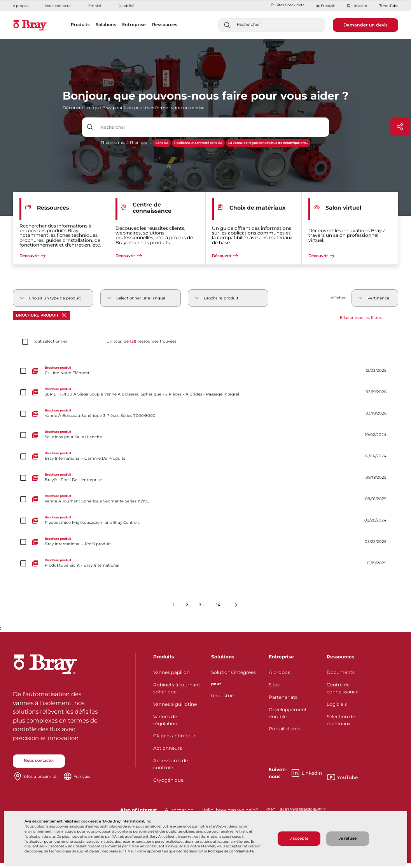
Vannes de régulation (165, 720)
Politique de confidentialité (231, 851)
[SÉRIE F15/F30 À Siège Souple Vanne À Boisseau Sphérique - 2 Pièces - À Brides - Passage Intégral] (205, 392)
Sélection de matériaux (341, 720)
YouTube (388, 6)
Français (328, 6)
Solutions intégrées (233, 672)
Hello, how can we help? (230, 810)
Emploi (94, 6)
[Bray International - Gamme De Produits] (205, 456)
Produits (164, 657)
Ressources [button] (165, 24)
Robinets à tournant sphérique (177, 688)
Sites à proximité (287, 5)
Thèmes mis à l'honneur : (126, 143)
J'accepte (299, 838)
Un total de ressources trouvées (142, 341)
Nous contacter (59, 6)
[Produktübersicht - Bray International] (205, 563)
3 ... (202, 605)
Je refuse (348, 838)
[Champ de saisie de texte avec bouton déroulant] (213, 127)
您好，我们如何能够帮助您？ (296, 810)
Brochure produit (41, 315)
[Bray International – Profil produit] (205, 542)
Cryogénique (168, 780)
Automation (179, 810)
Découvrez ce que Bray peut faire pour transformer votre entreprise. (134, 108)
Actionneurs (168, 748)
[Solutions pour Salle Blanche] (205, 435)
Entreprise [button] (134, 24)
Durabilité (126, 6)
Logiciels (337, 704)
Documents (341, 672)
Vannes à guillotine (175, 704)
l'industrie (222, 696)
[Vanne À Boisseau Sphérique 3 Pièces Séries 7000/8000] (205, 414)
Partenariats (283, 697)
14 (218, 605)
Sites (274, 685)
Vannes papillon (171, 672)
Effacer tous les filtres (361, 318)
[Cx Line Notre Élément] (205, 371)
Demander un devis (366, 25)
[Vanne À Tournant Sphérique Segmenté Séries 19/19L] (205, 499)
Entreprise (281, 657)
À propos (21, 6)
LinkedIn (357, 6)
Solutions (223, 657)
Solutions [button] (106, 24)
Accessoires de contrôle (171, 764)
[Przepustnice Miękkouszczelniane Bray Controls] (205, 521)
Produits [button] (80, 24)
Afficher (338, 298)
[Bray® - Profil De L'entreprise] (205, 478)
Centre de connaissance (343, 688)
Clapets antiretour (174, 736)
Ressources (340, 657)
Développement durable (288, 713)
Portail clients (285, 729)
